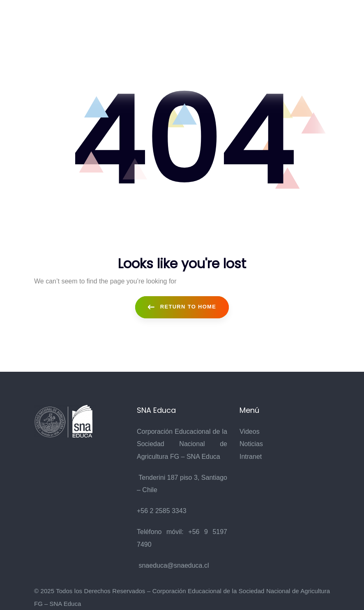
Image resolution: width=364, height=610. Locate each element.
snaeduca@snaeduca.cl (174, 565)
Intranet (251, 457)
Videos (250, 432)
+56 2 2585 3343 (162, 511)
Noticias (251, 444)
